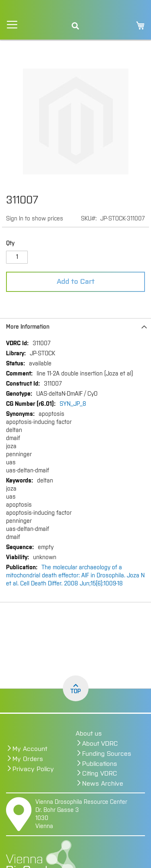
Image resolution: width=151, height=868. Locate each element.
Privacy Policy (33, 769)
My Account (30, 749)
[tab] (75, 327)
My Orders (28, 759)
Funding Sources (107, 754)
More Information (28, 327)
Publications (100, 764)
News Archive (103, 784)
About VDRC (100, 744)
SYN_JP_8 (73, 404)
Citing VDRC (100, 774)
